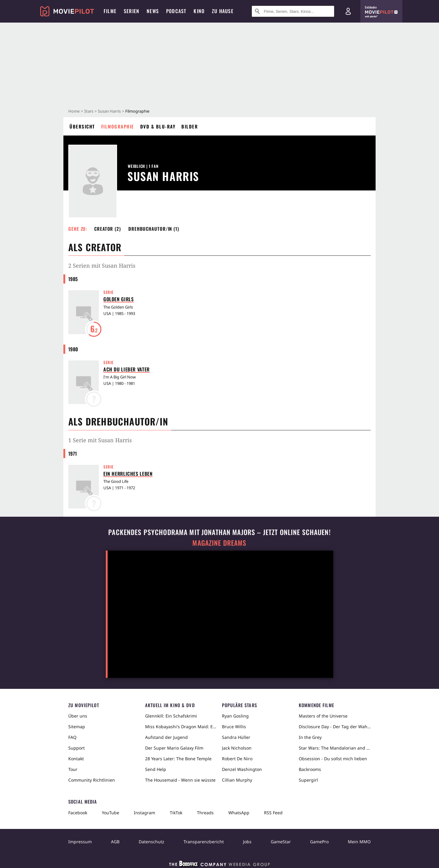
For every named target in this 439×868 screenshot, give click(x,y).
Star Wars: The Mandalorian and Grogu (335, 748)
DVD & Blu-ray (158, 126)
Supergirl (308, 780)
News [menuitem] (153, 11)
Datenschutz (152, 842)
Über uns (78, 716)
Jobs (247, 842)
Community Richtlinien (92, 780)
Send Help (156, 769)
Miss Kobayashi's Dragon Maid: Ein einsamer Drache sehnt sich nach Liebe (181, 727)
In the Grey (310, 737)
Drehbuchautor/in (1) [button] (154, 229)
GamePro (319, 842)
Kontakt (76, 759)
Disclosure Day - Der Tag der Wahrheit (335, 727)
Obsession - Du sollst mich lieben (333, 759)
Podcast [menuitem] (176, 11)
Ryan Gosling (235, 716)
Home (74, 111)
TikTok (176, 813)
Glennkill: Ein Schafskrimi (171, 716)
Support (77, 748)
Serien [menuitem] (132, 11)
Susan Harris (109, 111)
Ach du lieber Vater (127, 369)
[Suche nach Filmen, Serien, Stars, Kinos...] (293, 11)
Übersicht (82, 126)
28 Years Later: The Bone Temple (178, 759)
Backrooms (310, 769)
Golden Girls (119, 299)
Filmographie (118, 126)
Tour (73, 769)
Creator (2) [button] (108, 229)
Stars (89, 111)
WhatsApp (239, 813)
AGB (115, 842)
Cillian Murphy (237, 780)
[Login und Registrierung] (348, 11)
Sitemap (77, 727)
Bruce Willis (234, 727)
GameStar (281, 842)
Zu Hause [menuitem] (223, 11)
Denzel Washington (242, 769)
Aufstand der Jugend (166, 737)
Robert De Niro (237, 759)
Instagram (145, 813)
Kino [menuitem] (199, 11)
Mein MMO (359, 842)
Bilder (190, 126)
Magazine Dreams (219, 543)
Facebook (78, 813)
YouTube (111, 813)
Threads (205, 813)
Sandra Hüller (236, 737)
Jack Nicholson (237, 748)
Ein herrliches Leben (128, 474)
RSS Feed (273, 813)
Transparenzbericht (204, 842)
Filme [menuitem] (110, 11)
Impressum (80, 842)
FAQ (72, 737)
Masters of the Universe (323, 716)
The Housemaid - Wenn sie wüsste (180, 780)
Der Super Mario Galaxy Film (174, 748)
